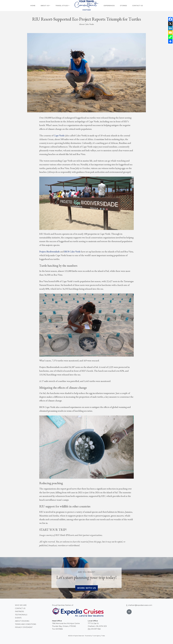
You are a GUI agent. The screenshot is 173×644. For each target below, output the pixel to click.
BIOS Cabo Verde (72, 252)
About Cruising (22, 621)
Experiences (109, 6)
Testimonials (21, 615)
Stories (123, 6)
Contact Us (137, 6)
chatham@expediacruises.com (140, 605)
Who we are (21, 605)
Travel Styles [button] (62, 6)
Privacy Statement (24, 627)
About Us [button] (45, 6)
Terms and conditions (26, 624)
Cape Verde (59, 135)
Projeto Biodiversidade (50, 252)
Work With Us (86, 588)
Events (18, 618)
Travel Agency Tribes (99, 636)
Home (33, 6)
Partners (19, 612)
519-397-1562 (96, 629)
